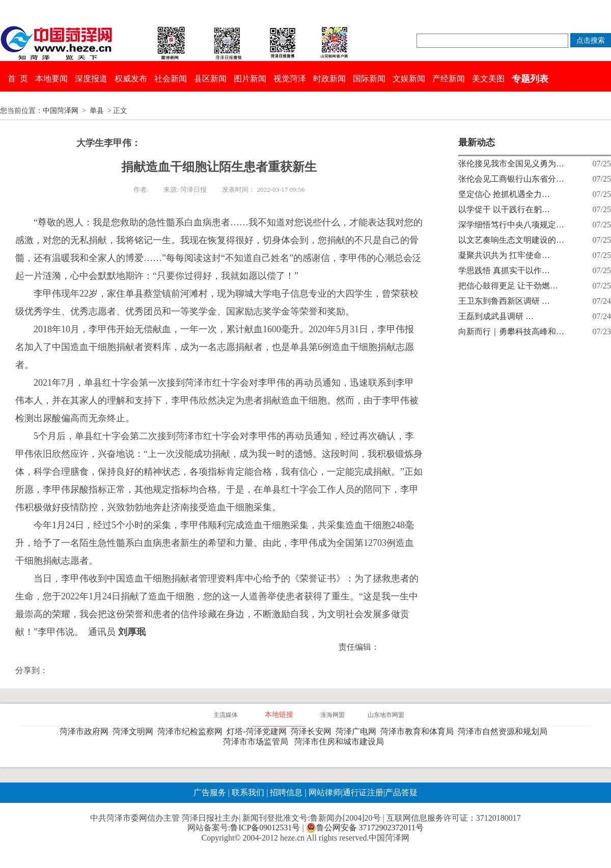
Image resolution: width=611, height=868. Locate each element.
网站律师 (324, 792)
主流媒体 (226, 715)
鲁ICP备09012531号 (265, 828)
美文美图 (488, 79)
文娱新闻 (409, 79)
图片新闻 (250, 79)
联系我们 (248, 792)
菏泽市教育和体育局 (419, 731)
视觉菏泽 (290, 79)
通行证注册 (363, 792)
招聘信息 (286, 792)
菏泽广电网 (358, 731)
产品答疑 (401, 792)
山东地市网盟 (386, 715)
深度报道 (91, 79)
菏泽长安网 (313, 731)
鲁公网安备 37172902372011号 (365, 828)
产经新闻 (449, 79)
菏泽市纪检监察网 (192, 731)
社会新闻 (171, 79)
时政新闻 (329, 79)
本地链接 (279, 715)
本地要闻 (51, 79)
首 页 (18, 79)
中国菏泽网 (61, 111)
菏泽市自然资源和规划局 (505, 731)
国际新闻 (369, 79)
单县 (97, 111)
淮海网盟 (332, 715)
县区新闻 (210, 79)
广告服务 (210, 792)
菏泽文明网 (135, 731)
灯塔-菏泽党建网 (258, 731)
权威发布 (131, 79)
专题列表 (530, 79)
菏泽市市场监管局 (258, 742)
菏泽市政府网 (86, 731)
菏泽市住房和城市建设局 (341, 742)
